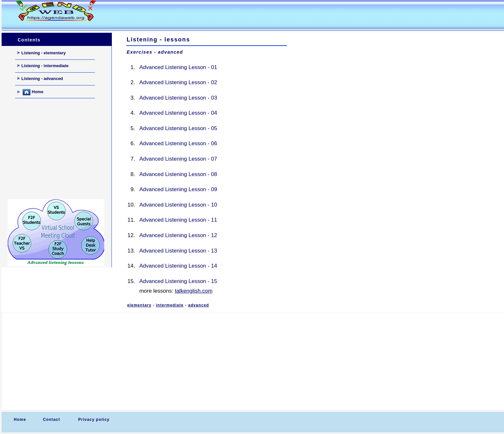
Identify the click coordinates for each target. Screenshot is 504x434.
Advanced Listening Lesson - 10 (178, 205)
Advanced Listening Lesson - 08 (178, 174)
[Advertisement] (228, 15)
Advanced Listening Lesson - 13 (178, 251)
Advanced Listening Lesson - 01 (178, 67)
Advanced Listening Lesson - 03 (178, 98)
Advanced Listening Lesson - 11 (178, 220)
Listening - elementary (42, 53)
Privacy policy (94, 420)
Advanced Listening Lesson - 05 (178, 128)
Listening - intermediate (43, 66)
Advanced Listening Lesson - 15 (178, 281)
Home (30, 92)
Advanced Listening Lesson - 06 (178, 143)
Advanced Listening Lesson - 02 (178, 82)
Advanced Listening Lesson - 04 (178, 113)
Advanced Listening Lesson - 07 (178, 159)
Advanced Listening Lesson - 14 (178, 266)
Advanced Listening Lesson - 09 (178, 189)
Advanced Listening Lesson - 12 (178, 235)
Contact (52, 420)
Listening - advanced (40, 79)
